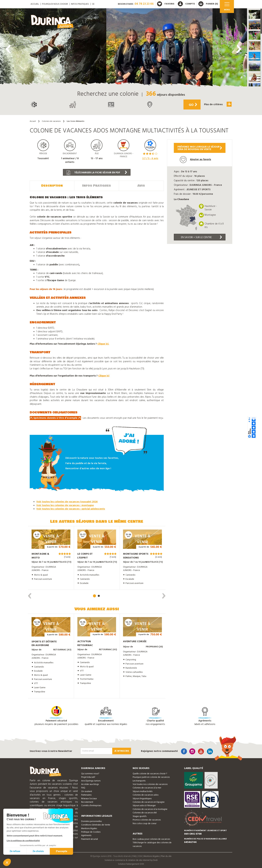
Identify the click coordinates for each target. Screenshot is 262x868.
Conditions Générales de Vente (96, 825)
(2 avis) (159, 557)
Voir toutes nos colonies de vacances (150, 784)
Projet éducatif (88, 777)
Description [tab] (52, 185)
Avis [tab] (141, 185)
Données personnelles (91, 821)
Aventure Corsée (135, 641)
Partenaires (86, 795)
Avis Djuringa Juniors (91, 781)
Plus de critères (217, 104)
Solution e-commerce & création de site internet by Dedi (131, 860)
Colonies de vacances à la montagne (150, 809)
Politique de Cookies (91, 832)
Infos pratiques (80, 4)
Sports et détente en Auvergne (44, 643)
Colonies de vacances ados (146, 795)
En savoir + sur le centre (201, 237)
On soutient (87, 791)
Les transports (139, 781)
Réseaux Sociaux (89, 798)
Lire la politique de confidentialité (23, 841)
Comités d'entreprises (91, 805)
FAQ (83, 788)
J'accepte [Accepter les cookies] (62, 851)
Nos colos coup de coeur (145, 823)
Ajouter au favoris (195, 160)
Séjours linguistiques (142, 798)
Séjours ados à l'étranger (144, 805)
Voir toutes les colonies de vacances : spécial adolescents (71, 509)
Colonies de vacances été (145, 812)
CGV (140, 856)
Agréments (86, 835)
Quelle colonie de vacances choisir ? (150, 773)
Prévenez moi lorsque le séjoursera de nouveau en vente (200, 148)
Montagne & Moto (40, 556)
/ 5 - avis (150, 159)
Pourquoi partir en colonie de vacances (151, 777)
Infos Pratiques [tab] (97, 185)
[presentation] (8, 49)
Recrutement (87, 802)
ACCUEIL (35, 4)
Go (192, 105)
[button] (255, 14)
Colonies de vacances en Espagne (149, 802)
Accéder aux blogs (90, 784)
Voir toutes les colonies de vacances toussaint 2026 (67, 502)
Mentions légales (89, 828)
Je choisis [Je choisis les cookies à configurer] (38, 851)
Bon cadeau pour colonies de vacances (151, 839)
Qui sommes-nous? (90, 773)
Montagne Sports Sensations (136, 556)
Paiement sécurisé (90, 839)
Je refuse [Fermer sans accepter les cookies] (15, 851)
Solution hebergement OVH (131, 864)
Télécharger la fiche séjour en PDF (97, 173)
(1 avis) (67, 557)
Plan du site (166, 856)
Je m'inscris (122, 751)
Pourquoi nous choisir (55, 4)
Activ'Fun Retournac (85, 643)
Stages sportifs (140, 816)
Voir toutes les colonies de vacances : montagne (65, 505)
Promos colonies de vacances (147, 820)
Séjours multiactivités (143, 791)
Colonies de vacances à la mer (147, 788)
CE (93, 4)
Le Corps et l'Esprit (85, 556)
